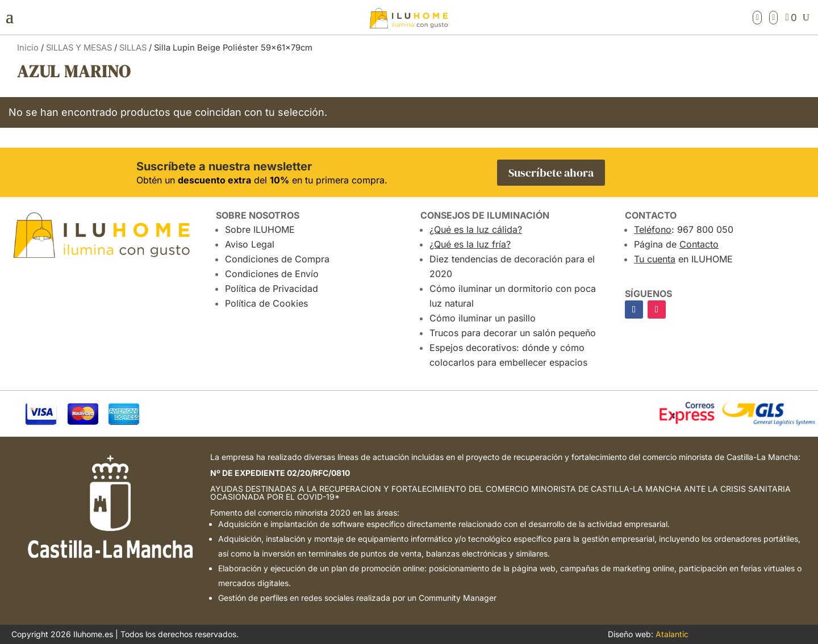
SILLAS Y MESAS (79, 48)
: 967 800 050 (684, 229)
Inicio (28, 48)
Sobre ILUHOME (260, 229)
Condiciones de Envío (272, 274)
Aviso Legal (250, 244)
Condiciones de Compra (277, 259)
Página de (676, 244)
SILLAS (133, 48)
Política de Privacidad (272, 288)
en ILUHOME (683, 259)
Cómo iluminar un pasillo (483, 318)
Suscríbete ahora (551, 173)
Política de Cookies (266, 303)
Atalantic (672, 634)
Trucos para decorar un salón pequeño (513, 333)
